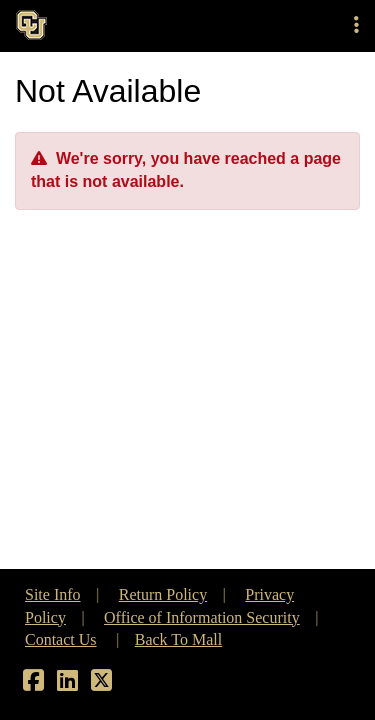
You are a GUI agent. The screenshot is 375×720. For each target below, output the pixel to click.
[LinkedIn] (67, 683)
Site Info (53, 594)
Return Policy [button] (163, 594)
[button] (356, 25)
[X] (101, 683)
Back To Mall (178, 639)
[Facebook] (33, 683)
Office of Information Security (202, 617)
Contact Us (61, 639)
